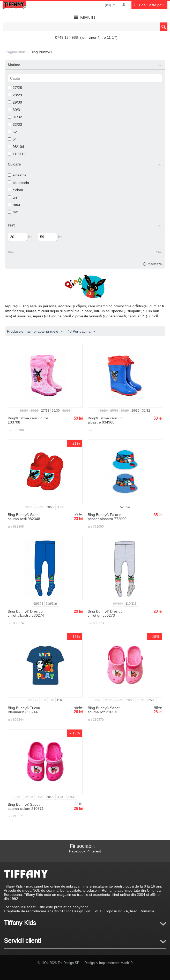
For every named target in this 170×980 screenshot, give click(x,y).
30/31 (15, 110)
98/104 (16, 147)
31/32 (15, 117)
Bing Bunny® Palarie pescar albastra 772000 (107, 517)
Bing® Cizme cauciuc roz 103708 (28, 420)
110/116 (17, 154)
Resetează (154, 264)
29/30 (15, 102)
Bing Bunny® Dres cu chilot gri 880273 (105, 613)
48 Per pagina (81, 332)
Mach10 (127, 963)
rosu (14, 205)
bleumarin (18, 183)
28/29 (15, 95)
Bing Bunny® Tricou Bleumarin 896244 (24, 710)
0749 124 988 (66, 37)
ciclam (15, 190)
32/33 (15, 124)
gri (12, 197)
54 (12, 139)
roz (13, 212)
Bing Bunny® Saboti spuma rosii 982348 (24, 517)
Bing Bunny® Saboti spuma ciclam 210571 (26, 806)
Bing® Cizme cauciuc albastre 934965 (105, 420)
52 (12, 132)
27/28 (15, 88)
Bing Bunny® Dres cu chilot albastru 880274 (26, 613)
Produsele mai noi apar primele (35, 332)
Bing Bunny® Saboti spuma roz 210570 (104, 710)
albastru (17, 175)
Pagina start (16, 52)
